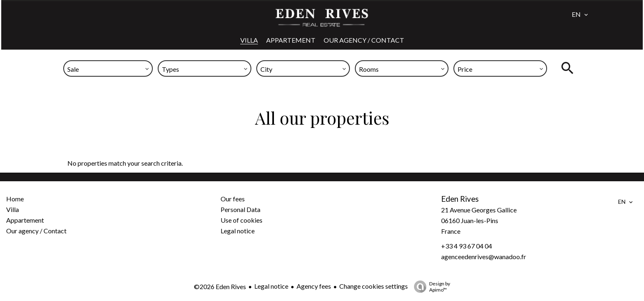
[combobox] (108, 68)
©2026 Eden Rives (220, 286)
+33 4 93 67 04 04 (467, 246)
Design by (430, 287)
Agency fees (314, 286)
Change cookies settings (374, 286)
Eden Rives (460, 199)
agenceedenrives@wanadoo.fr (484, 257)
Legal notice (271, 286)
